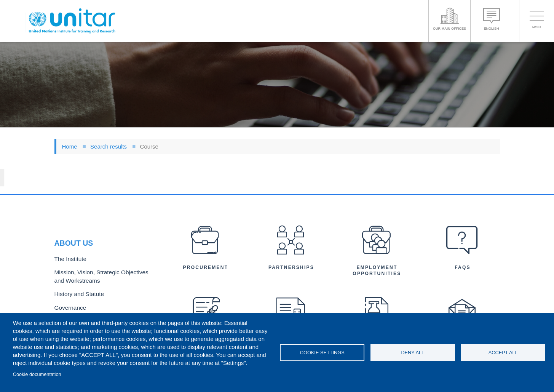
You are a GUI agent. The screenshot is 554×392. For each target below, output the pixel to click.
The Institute (69, 237)
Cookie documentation (37, 374)
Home (70, 146)
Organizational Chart (78, 306)
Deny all (413, 353)
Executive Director (75, 294)
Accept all (503, 353)
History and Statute (76, 269)
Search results (109, 146)
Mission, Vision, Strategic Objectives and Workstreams (101, 253)
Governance (69, 282)
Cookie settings (322, 353)
